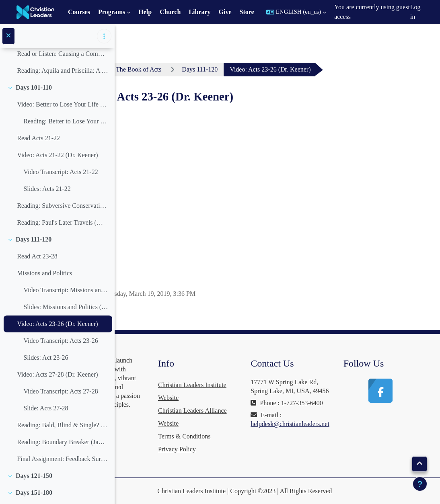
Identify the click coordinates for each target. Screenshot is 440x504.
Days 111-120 (34, 239)
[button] (296, 12)
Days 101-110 (34, 87)
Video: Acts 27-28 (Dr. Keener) (57, 374)
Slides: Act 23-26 (46, 358)
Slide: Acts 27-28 (46, 408)
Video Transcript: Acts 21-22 (61, 172)
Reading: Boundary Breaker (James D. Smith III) (63, 442)
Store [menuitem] (247, 12)
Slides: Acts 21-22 (47, 189)
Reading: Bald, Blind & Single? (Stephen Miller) (63, 425)
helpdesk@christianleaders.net (326, 442)
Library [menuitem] (199, 12)
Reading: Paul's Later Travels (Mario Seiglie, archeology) (63, 222)
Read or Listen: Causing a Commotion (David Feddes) (63, 54)
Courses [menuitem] (79, 12)
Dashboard (153, 69)
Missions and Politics (44, 273)
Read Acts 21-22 (38, 138)
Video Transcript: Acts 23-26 (61, 341)
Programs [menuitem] (112, 12)
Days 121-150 (34, 476)
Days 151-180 (34, 493)
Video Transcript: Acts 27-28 (61, 391)
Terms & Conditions (238, 436)
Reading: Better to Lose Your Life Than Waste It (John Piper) (66, 121)
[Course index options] (104, 36)
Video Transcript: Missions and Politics (66, 290)
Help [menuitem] (145, 12)
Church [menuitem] (170, 12)
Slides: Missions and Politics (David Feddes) (66, 307)
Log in (415, 12)
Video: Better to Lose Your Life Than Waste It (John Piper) (63, 104)
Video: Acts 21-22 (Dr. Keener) (57, 155)
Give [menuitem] (225, 12)
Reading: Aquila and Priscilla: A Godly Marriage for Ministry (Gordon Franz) (63, 71)
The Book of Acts (210, 69)
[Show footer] (420, 484)
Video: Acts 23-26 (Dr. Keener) (57, 324)
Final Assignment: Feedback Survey (63, 459)
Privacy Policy (231, 449)
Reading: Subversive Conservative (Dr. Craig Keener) (63, 206)
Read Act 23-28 (37, 256)
